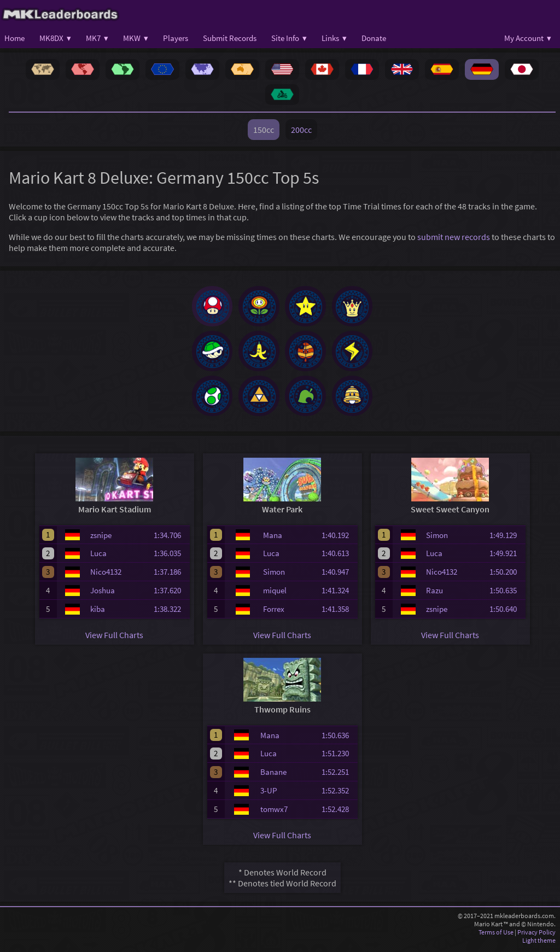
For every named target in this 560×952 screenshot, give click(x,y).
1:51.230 (339, 757)
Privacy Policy (536, 935)
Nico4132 (106, 575)
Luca (98, 556)
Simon (274, 575)
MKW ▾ (136, 38)
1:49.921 (506, 556)
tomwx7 (274, 812)
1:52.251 (339, 775)
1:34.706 (171, 538)
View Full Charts (114, 638)
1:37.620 (171, 594)
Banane (273, 775)
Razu (434, 594)
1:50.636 (339, 738)
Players (176, 38)
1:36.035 (171, 556)
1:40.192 (339, 538)
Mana (273, 538)
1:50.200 (506, 575)
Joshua (103, 594)
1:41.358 (339, 612)
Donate (374, 38)
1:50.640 (506, 612)
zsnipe (101, 538)
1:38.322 (171, 612)
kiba (98, 612)
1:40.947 (339, 575)
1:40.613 (339, 556)
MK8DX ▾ (55, 38)
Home (14, 38)
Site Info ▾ (289, 38)
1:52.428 (339, 812)
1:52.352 (339, 794)
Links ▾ (334, 38)
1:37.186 (171, 575)
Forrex (274, 612)
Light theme (539, 944)
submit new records (454, 237)
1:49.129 (506, 538)
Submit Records (230, 38)
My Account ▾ (528, 38)
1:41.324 (339, 594)
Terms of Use (496, 935)
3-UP (269, 794)
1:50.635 (506, 594)
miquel (275, 594)
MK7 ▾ (97, 38)
